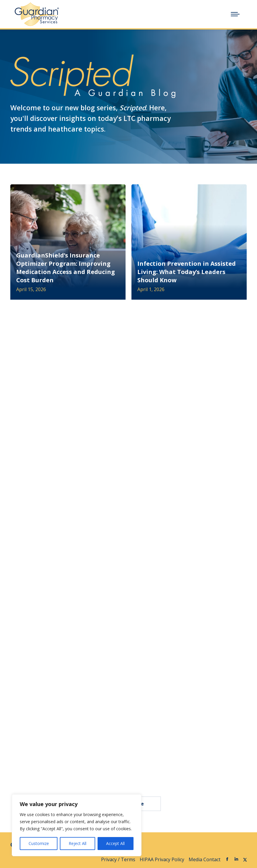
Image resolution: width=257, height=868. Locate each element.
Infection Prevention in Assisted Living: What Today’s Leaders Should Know (187, 272)
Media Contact (205, 859)
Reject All (78, 843)
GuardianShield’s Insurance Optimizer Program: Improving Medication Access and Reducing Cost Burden (66, 268)
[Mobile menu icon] (235, 14)
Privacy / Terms (118, 859)
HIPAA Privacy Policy (162, 859)
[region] (77, 825)
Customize (39, 843)
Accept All (115, 843)
